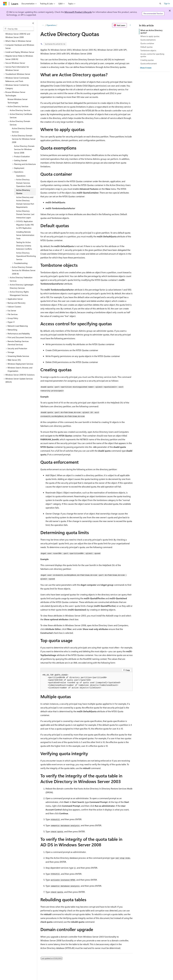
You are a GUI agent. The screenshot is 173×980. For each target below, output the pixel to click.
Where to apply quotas (150, 36)
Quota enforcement (149, 63)
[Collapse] (33, 23)
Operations (51, 25)
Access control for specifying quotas (152, 55)
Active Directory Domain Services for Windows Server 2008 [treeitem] (24, 149)
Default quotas (147, 47)
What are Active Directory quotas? (151, 32)
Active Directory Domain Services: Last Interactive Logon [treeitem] (25, 214)
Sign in (167, 3)
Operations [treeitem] (21, 176)
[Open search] (160, 4)
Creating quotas (147, 60)
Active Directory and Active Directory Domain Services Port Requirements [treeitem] (25, 202)
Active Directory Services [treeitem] (20, 110)
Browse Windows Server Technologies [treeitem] (18, 101)
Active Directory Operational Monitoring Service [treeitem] (26, 256)
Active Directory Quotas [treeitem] (23, 192)
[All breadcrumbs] (43, 25)
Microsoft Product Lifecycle (78, 12)
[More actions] (130, 25)
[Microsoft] (5, 4)
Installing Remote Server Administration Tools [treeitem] (25, 235)
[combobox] (19, 29)
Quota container (147, 43)
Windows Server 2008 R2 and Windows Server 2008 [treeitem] (18, 35)
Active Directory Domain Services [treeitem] (22, 130)
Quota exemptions (148, 40)
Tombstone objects (148, 50)
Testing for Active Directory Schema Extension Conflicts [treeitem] (24, 246)
